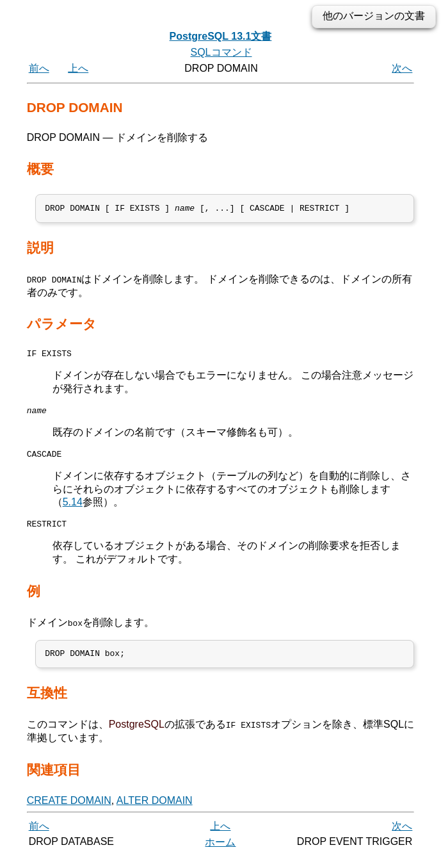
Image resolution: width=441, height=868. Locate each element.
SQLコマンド (221, 52)
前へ (39, 68)
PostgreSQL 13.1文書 (221, 36)
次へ (402, 68)
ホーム (220, 854)
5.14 (73, 510)
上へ (78, 68)
